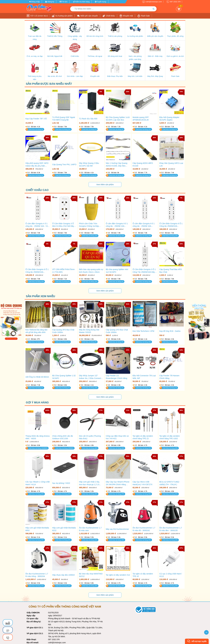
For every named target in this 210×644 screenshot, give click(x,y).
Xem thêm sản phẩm (105, 185)
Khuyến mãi (126, 16)
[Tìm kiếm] (154, 9)
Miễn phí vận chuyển (87, 16)
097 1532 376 (175, 2)
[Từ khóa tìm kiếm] (110, 9)
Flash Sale (144, 16)
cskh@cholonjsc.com (154, 2)
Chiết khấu (109, 16)
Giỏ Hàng (179, 9)
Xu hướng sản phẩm (62, 16)
